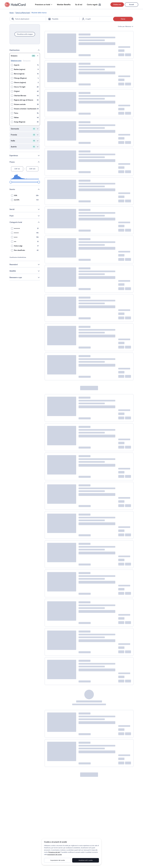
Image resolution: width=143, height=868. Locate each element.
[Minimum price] (17, 169)
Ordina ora (117, 5)
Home (12, 13)
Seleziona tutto (16, 61)
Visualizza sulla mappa (25, 34)
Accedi (132, 5)
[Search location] (29, 19)
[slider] (11, 182)
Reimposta (27, 61)
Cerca (123, 19)
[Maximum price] (32, 169)
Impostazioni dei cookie (54, 854)
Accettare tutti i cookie (86, 860)
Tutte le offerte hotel (23, 13)
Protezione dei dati (54, 852)
